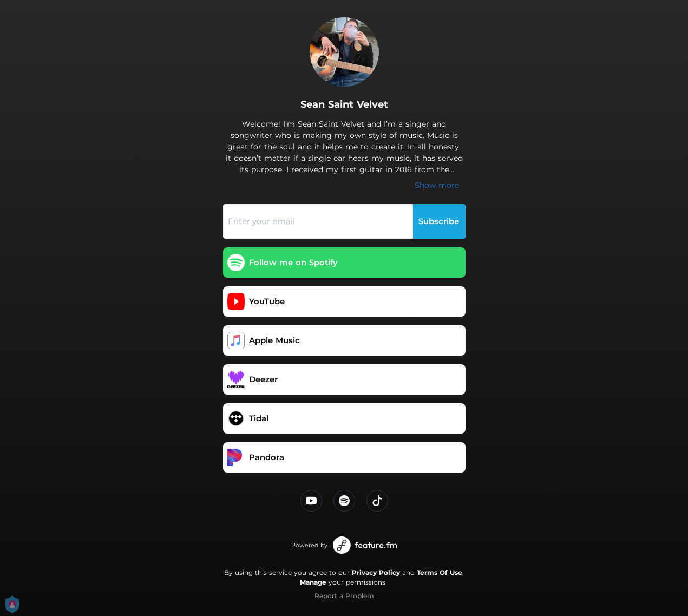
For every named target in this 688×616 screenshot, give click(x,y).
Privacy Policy (376, 572)
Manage (313, 582)
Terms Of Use (440, 572)
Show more (437, 185)
